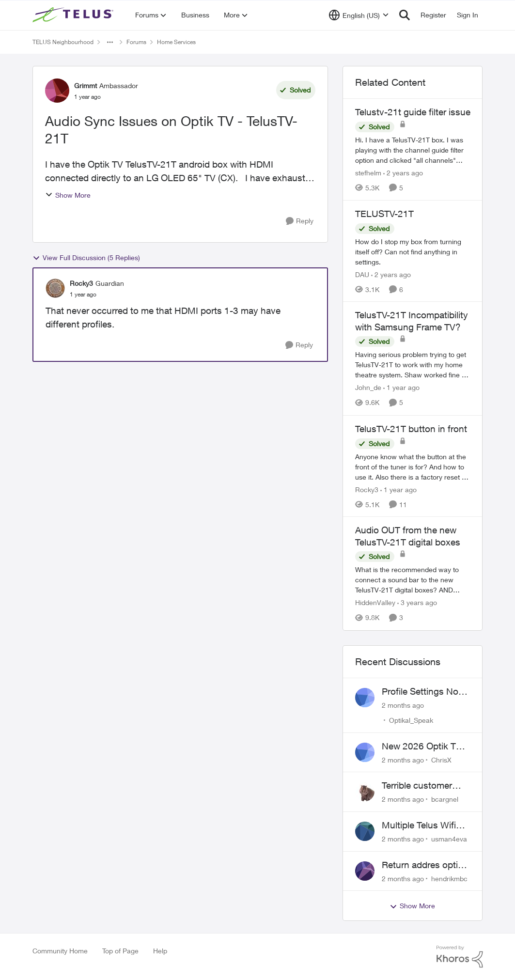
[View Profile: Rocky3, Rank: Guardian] (55, 288)
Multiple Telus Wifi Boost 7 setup (419, 825)
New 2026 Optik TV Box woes (422, 747)
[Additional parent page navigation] (110, 42)
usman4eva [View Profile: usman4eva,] (449, 839)
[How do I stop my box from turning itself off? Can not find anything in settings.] (413, 251)
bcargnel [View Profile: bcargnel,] (445, 799)
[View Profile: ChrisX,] (365, 752)
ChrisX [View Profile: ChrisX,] (441, 759)
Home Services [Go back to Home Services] (176, 42)
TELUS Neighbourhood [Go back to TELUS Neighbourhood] (63, 42)
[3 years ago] (417, 603)
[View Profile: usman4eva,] (365, 831)
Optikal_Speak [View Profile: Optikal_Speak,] (411, 720)
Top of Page (120, 951)
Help (160, 951)
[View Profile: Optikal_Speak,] (365, 698)
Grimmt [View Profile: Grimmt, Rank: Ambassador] (86, 86)
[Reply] (300, 221)
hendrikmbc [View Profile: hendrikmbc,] (449, 878)
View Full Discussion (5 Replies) (86, 258)
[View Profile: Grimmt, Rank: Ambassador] (57, 91)
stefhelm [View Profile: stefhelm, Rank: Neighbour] (368, 173)
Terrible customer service (417, 786)
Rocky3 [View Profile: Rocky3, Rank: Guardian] (81, 283)
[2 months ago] (403, 705)
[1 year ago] (401, 388)
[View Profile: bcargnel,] (365, 792)
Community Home (60, 951)
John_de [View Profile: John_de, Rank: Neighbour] (368, 388)
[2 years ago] (403, 173)
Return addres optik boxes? (422, 865)
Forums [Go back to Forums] (136, 42)
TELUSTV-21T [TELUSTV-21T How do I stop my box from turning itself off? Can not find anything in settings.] (384, 214)
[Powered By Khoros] (460, 957)
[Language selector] (359, 15)
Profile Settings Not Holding (421, 692)
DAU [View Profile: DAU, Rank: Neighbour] (362, 274)
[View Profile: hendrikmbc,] (365, 871)
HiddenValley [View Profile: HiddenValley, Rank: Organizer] (375, 603)
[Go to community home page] (74, 15)
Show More (68, 195)
